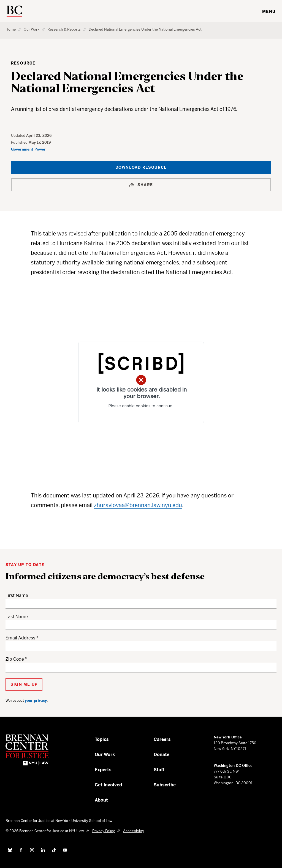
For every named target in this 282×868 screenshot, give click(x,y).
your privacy (36, 700)
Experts (103, 770)
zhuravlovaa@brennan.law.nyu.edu (138, 505)
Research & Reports (64, 29)
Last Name (17, 617)
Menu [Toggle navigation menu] (269, 12)
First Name (17, 595)
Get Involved (108, 785)
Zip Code (15, 659)
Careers (162, 739)
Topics (102, 739)
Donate (162, 755)
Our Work (32, 29)
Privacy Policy (104, 831)
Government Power (28, 149)
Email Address (20, 638)
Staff (159, 770)
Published (20, 142)
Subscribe (165, 785)
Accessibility (134, 831)
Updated (19, 136)
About (101, 800)
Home (11, 29)
